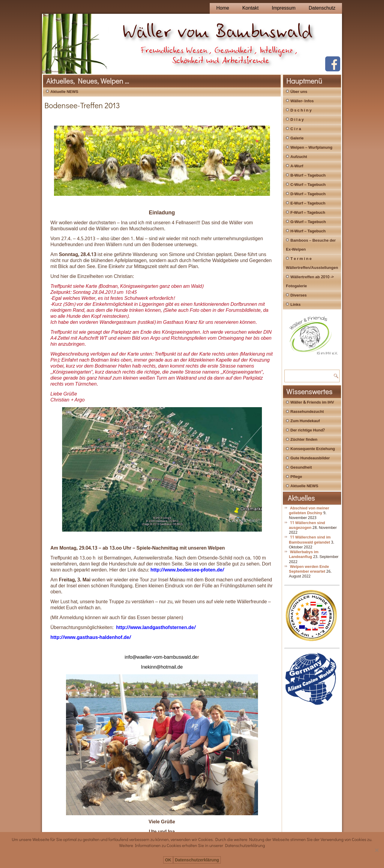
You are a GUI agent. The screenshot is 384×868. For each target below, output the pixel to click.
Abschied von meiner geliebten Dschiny (309, 511)
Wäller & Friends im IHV (312, 403)
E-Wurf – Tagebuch (308, 203)
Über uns (299, 92)
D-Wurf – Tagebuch (308, 194)
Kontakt (250, 8)
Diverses (298, 295)
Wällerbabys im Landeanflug (304, 555)
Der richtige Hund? (307, 430)
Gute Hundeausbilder (310, 458)
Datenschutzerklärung (197, 860)
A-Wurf (297, 166)
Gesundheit (301, 468)
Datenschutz (322, 8)
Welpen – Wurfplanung (311, 148)
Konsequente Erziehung (313, 449)
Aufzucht (299, 157)
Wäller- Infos (302, 101)
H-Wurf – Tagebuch (308, 231)
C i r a (296, 129)
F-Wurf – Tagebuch (308, 213)
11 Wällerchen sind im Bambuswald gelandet (310, 540)
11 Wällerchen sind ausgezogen (307, 525)
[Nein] (376, 850)
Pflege (296, 477)
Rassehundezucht (307, 412)
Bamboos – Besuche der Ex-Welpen (311, 245)
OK (168, 860)
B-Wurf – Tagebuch (308, 176)
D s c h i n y (301, 110)
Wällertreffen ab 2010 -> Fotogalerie (310, 282)
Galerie (297, 138)
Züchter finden (304, 440)
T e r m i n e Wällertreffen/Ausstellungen (312, 263)
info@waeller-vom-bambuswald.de (161, 657)
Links (295, 305)
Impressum (284, 8)
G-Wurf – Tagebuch (308, 222)
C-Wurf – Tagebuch (308, 185)
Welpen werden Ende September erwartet (309, 569)
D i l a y (297, 120)
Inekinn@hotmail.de (162, 667)
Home (223, 8)
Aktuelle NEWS (64, 92)
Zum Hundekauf (305, 421)
